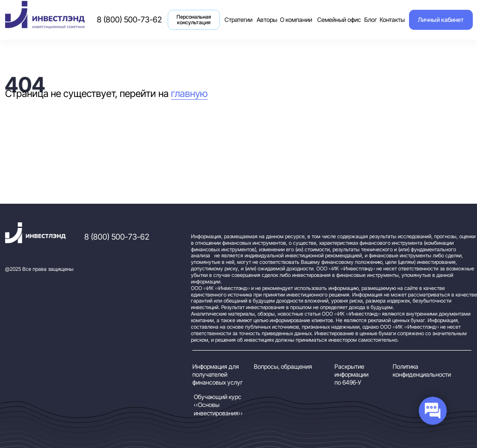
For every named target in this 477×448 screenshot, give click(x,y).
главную (189, 93)
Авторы (267, 20)
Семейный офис (339, 20)
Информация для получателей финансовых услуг (218, 375)
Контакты (392, 20)
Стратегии (237, 15)
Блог (371, 20)
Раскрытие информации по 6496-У (351, 375)
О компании (296, 20)
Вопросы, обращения (283, 367)
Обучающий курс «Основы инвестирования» (218, 405)
